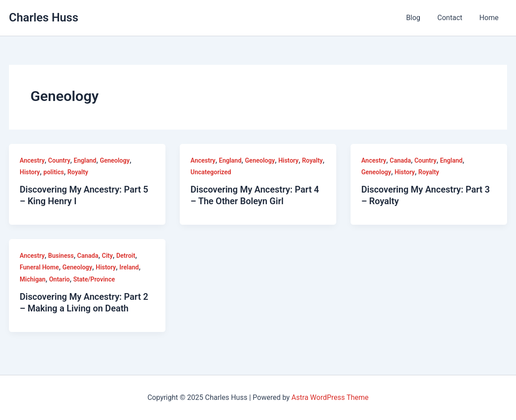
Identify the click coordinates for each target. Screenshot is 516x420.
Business (61, 256)
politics (54, 172)
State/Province (94, 279)
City (107, 256)
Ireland (129, 267)
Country (59, 160)
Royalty (78, 172)
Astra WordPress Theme (330, 397)
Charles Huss (44, 17)
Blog (420, 18)
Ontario (59, 279)
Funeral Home (39, 267)
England (85, 160)
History (30, 172)
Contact (454, 18)
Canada (400, 160)
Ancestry (32, 160)
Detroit (126, 256)
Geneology (115, 160)
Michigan (33, 279)
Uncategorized (211, 172)
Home (490, 18)
